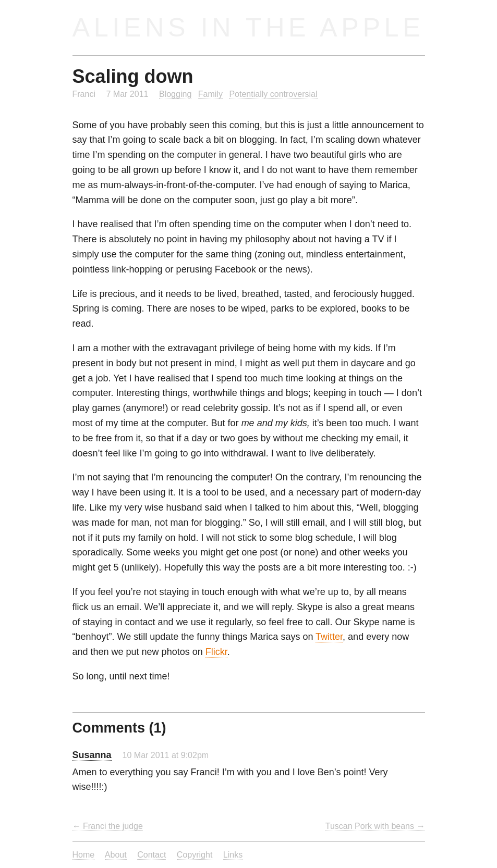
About (116, 854)
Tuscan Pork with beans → (375, 826)
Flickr (216, 652)
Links (233, 854)
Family (210, 94)
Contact (151, 854)
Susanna (92, 755)
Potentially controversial (273, 94)
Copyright (195, 854)
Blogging (175, 94)
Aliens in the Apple (248, 27)
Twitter (329, 637)
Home (84, 854)
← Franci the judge (108, 826)
